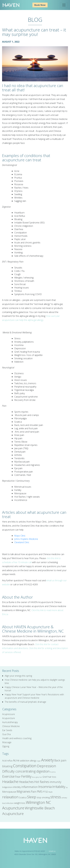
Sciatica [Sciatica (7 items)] (23, 797)
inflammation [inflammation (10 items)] (30, 787)
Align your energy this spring (18, 676)
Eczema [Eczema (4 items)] (53, 772)
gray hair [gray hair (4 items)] (39, 777)
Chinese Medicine (11, 726)
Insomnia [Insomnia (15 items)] (45, 787)
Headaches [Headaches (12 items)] (26, 782)
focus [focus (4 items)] (34, 777)
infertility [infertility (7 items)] (17, 787)
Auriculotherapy (10, 722)
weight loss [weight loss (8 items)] (20, 803)
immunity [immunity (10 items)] (55, 782)
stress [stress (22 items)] (56, 797)
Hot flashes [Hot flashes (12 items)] (42, 782)
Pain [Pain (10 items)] (34, 792)
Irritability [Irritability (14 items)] (59, 787)
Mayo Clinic (20, 536)
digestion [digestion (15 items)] (43, 771)
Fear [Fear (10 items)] (18, 777)
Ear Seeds (7, 730)
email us (52, 851)
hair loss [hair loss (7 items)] (52, 777)
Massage (7, 742)
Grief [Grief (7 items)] (45, 777)
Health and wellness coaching (17, 738)
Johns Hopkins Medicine (26, 539)
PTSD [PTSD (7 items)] (45, 792)
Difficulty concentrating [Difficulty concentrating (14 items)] (19, 771)
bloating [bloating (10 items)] (7, 766)
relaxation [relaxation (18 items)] (10, 797)
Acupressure (9, 714)
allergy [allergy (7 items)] (33, 761)
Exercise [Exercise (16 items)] (8, 776)
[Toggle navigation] (64, 5)
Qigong (6, 746)
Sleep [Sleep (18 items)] (32, 797)
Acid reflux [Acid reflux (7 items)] (7, 761)
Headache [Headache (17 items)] (10, 782)
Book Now (40, 5)
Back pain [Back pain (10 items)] (60, 760)
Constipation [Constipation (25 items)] (25, 766)
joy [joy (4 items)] (67, 787)
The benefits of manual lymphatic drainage (25, 702)
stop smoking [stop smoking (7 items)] (43, 797)
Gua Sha (6, 734)
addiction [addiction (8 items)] (25, 761)
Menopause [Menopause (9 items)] (9, 792)
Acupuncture (9, 718)
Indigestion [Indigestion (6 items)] (7, 787)
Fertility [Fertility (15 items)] (26, 776)
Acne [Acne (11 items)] (16, 760)
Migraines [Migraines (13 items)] (24, 791)
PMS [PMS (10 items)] (40, 792)
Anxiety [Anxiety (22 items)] (47, 760)
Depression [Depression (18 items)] (47, 766)
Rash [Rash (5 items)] (51, 792)
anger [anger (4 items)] (39, 761)
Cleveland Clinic (22, 542)
